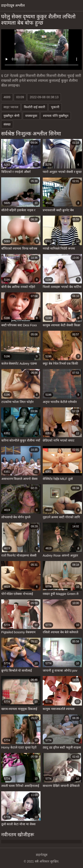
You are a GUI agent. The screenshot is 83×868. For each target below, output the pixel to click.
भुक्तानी (55, 107)
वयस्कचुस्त (31, 116)
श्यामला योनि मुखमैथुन (56, 116)
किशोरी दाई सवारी (35, 107)
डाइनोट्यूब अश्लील (13, 5)
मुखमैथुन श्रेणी (12, 116)
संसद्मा (7, 124)
